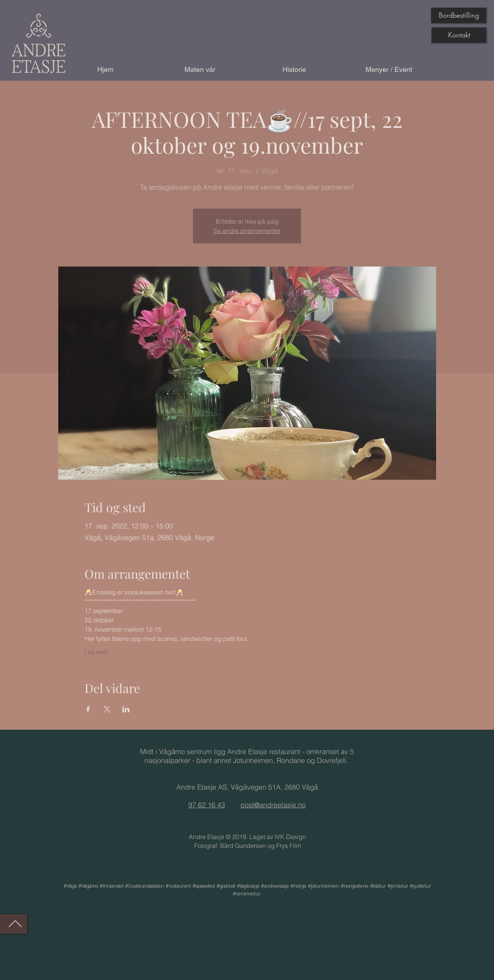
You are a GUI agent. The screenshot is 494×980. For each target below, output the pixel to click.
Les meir (96, 652)
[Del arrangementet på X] (107, 709)
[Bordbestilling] (459, 15)
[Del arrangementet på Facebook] (88, 709)
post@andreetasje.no (273, 805)
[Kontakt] (459, 35)
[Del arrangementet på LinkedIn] (126, 709)
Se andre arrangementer (247, 231)
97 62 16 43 (207, 805)
